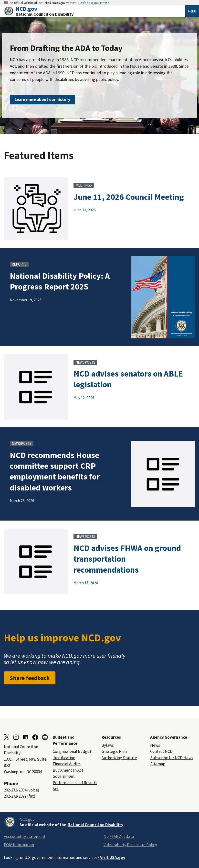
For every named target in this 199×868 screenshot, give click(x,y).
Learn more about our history (42, 100)
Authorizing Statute (119, 758)
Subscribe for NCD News (172, 758)
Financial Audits (67, 764)
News (155, 745)
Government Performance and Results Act (75, 783)
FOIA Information (19, 845)
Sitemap (158, 764)
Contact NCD (161, 751)
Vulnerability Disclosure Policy (130, 845)
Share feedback (30, 678)
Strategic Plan (114, 751)
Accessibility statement (25, 836)
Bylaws (108, 745)
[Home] (95, 11)
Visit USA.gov (113, 857)
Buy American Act (68, 770)
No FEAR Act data (119, 836)
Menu (192, 11)
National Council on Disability (95, 825)
